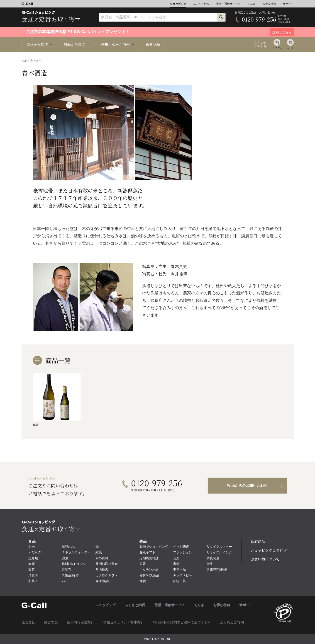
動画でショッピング (154, 547)
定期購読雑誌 (149, 558)
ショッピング (178, 4)
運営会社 (28, 622)
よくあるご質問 (232, 622)
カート (290, 48)
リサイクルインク (219, 552)
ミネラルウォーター (76, 552)
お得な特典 (269, 4)
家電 (143, 564)
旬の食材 (102, 558)
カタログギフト (107, 575)
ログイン (277, 48)
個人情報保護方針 (81, 622)
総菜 (99, 552)
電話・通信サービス (228, 4)
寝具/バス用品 (149, 575)
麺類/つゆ (69, 547)
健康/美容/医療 (217, 569)
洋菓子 (33, 575)
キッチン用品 (149, 569)
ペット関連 (181, 547)
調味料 (67, 569)
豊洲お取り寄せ (107, 564)
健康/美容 (102, 581)
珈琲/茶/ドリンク (74, 564)
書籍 (176, 564)
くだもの (35, 552)
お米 (32, 547)
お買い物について (265, 559)
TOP (24, 61)
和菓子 (33, 581)
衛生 (210, 564)
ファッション (183, 552)
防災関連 (213, 558)
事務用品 (179, 569)
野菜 (32, 569)
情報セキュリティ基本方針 (124, 622)
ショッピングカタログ (269, 550)
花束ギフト (147, 552)
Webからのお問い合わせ (247, 485)
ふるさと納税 (201, 4)
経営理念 (51, 622)
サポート (288, 4)
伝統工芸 (179, 581)
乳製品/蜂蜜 (70, 575)
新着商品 (153, 44)
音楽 (176, 558)
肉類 (32, 564)
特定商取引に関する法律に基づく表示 (182, 622)
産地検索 (102, 569)
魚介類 (33, 558)
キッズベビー (183, 575)
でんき (252, 4)
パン (65, 581)
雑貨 (143, 581)
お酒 (65, 558)
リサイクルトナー (219, 547)
